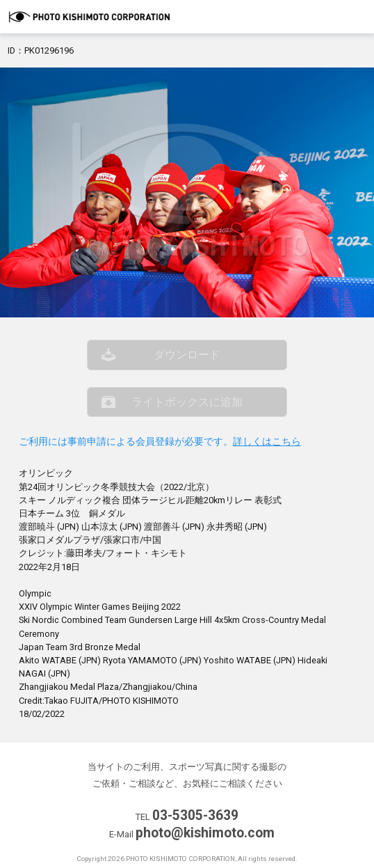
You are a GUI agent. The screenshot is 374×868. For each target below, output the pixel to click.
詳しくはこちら (267, 442)
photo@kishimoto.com (205, 833)
